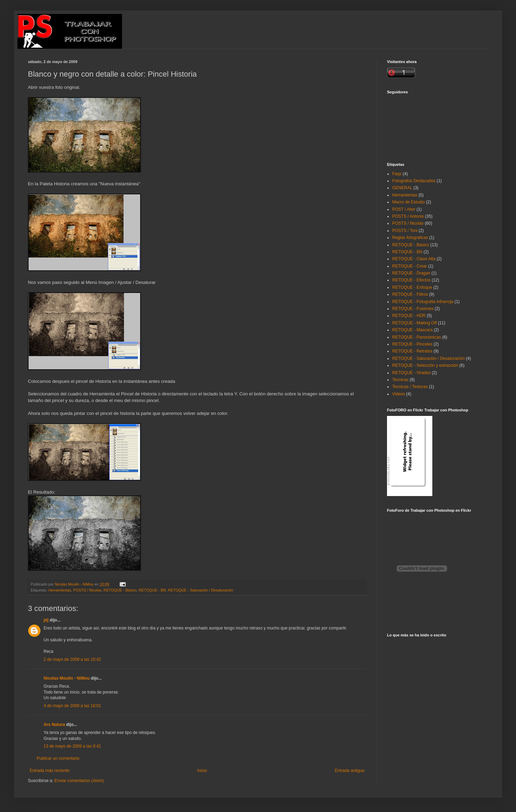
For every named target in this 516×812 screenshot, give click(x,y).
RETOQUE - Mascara (412, 330)
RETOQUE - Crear (410, 266)
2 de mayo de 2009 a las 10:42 (72, 659)
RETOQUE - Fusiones (413, 309)
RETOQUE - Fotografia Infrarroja (423, 302)
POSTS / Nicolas (87, 590)
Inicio (202, 771)
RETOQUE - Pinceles (412, 344)
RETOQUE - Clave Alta (414, 259)
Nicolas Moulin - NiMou (67, 678)
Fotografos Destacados (414, 181)
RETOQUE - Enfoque (412, 287)
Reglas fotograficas (410, 238)
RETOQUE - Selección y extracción (425, 365)
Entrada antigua (350, 771)
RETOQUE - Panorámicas (417, 337)
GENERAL (402, 188)
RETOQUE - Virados (411, 373)
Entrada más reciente (50, 771)
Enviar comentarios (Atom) (79, 781)
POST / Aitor (404, 209)
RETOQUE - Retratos (412, 351)
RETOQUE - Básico (120, 590)
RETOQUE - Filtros (410, 294)
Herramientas (60, 590)
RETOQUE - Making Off (415, 323)
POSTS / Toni (405, 231)
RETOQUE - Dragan (411, 273)
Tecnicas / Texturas (410, 387)
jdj (46, 620)
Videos (399, 394)
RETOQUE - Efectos (411, 280)
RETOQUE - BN (152, 590)
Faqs (397, 174)
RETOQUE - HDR (409, 316)
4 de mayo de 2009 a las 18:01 (72, 706)
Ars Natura (54, 725)
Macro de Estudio (408, 202)
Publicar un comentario (58, 758)
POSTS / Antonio (408, 216)
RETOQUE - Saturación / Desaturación (201, 590)
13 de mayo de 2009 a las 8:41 (72, 746)
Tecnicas (400, 380)
